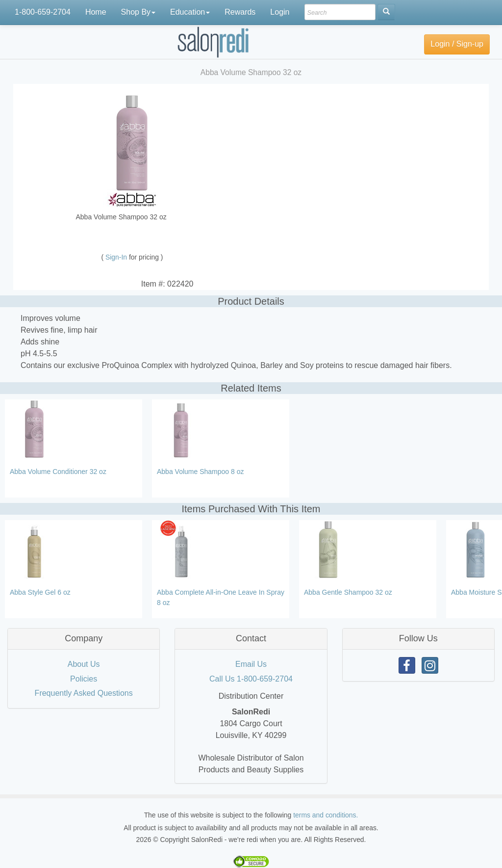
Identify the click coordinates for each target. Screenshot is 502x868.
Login (280, 12)
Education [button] (190, 12)
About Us (84, 664)
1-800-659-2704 (43, 12)
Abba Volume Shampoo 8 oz (200, 472)
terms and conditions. (326, 815)
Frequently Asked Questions (84, 693)
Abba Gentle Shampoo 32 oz (348, 592)
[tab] (84, 639)
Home (96, 12)
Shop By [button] (138, 12)
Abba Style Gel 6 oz (40, 592)
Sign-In (117, 257)
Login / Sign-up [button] (457, 44)
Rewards (240, 12)
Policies (84, 679)
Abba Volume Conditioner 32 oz (58, 472)
